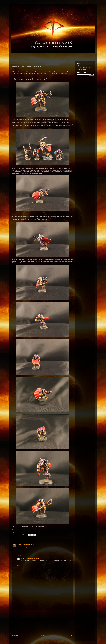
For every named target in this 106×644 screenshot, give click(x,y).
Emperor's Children (24, 537)
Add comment (17, 570)
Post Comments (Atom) (24, 639)
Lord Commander (38, 537)
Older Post (69, 636)
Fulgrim (31, 537)
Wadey (23, 558)
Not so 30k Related (83, 69)
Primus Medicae (46, 537)
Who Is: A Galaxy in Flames (85, 67)
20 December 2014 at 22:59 (33, 558)
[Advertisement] (30, 57)
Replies (20, 555)
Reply (18, 552)
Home (43, 636)
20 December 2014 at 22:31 (28, 545)
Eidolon (17, 537)
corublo (19, 545)
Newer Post (15, 636)
